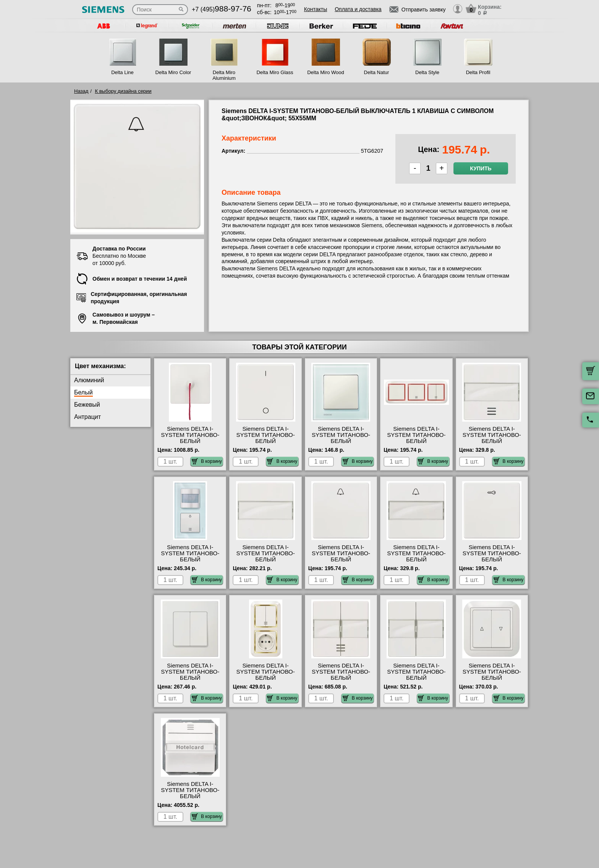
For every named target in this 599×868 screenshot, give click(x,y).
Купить (481, 168)
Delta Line (122, 72)
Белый (83, 392)
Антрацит (87, 417)
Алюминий (89, 380)
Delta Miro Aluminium (224, 75)
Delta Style (427, 72)
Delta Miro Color (173, 72)
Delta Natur (377, 72)
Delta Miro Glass (275, 72)
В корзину (207, 461)
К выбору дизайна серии (123, 91)
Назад (81, 91)
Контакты (316, 9)
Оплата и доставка (358, 9)
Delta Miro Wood (326, 72)
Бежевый (87, 405)
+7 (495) (222, 9)
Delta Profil (478, 72)
